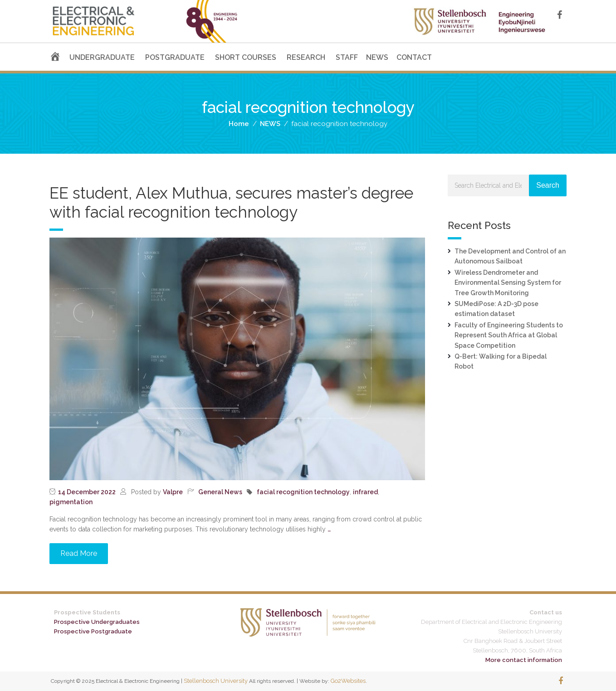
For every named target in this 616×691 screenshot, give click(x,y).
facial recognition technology (303, 492)
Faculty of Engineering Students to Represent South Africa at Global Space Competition (509, 335)
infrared (365, 492)
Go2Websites (348, 681)
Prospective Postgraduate (93, 631)
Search (548, 185)
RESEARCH (306, 57)
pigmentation (71, 502)
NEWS (377, 57)
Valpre (173, 492)
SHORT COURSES (246, 57)
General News (220, 492)
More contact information (524, 660)
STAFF (347, 57)
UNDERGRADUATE (102, 57)
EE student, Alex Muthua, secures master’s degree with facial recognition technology (231, 202)
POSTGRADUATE (175, 57)
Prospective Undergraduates (97, 622)
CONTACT (414, 57)
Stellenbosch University (216, 681)
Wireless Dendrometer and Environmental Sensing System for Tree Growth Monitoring (508, 283)
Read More (79, 553)
